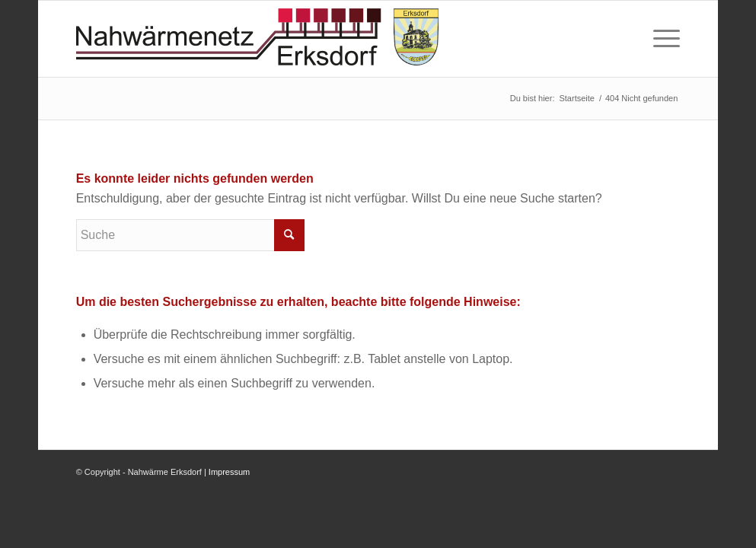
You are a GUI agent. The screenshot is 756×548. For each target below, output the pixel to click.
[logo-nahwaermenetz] (258, 39)
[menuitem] (662, 39)
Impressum (229, 472)
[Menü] (662, 39)
